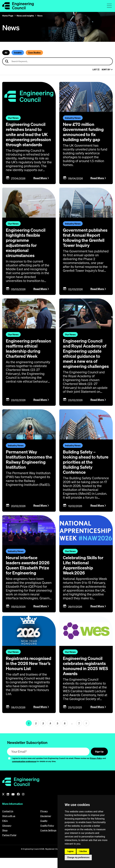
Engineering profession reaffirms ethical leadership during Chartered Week (26, 356)
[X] (3, 804)
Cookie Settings (48, 840)
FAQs (5, 831)
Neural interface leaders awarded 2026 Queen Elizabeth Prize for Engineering (28, 575)
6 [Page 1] (65, 733)
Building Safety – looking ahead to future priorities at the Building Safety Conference (85, 472)
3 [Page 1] (43, 733)
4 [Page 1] (50, 733)
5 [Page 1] (58, 733)
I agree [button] (70, 851)
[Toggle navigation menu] (109, 6)
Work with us (9, 826)
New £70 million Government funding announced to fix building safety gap (84, 132)
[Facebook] (18, 804)
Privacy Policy (96, 768)
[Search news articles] (57, 61)
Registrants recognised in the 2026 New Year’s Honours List (23, 676)
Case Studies (34, 53)
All (6, 53)
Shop (5, 840)
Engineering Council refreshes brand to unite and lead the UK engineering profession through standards (27, 137)
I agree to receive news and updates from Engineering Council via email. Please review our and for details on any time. (59, 770)
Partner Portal (9, 845)
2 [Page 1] (36, 733)
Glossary (7, 836)
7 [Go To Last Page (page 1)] (79, 733)
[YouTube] (13, 804)
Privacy (44, 821)
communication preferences (24, 771)
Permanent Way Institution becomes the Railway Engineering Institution (26, 472)
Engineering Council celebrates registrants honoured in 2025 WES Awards (86, 676)
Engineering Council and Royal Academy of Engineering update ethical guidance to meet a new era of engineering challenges (85, 361)
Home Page (8, 16)
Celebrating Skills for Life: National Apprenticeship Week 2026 (84, 575)
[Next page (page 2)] (86, 733)
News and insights (25, 16)
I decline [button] (83, 851)
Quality (44, 831)
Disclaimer (46, 826)
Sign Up (99, 762)
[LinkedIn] (8, 804)
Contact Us (8, 821)
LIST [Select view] (96, 70)
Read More (40, 183)
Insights (18, 53)
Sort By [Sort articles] (107, 70)
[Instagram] (23, 804)
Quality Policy (47, 836)
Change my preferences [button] (78, 857)
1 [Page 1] (29, 733)
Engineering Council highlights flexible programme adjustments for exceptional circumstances (26, 248)
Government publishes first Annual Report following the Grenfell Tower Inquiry (86, 243)
